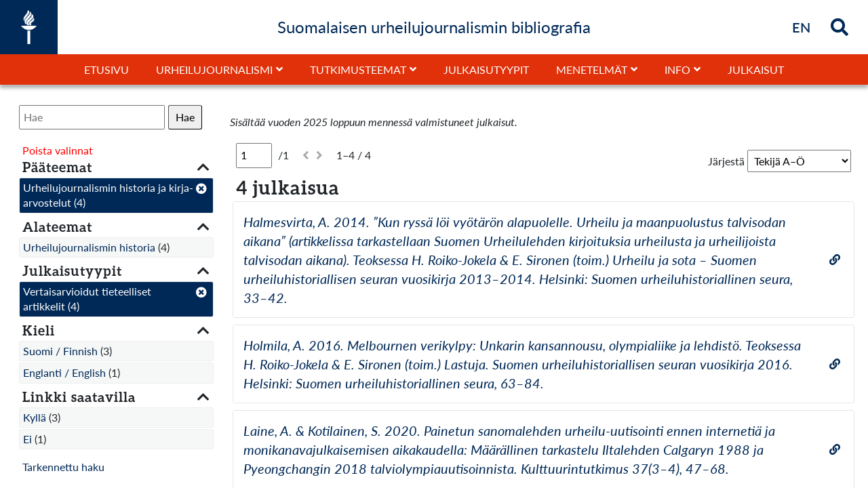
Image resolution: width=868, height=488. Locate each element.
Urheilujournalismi (214, 69)
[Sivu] (254, 155)
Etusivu (106, 69)
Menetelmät (592, 69)
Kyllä (35, 417)
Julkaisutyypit (486, 69)
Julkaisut (756, 69)
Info (677, 69)
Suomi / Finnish (60, 351)
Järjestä (726, 161)
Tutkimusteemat (358, 69)
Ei (27, 439)
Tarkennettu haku (63, 467)
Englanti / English (64, 372)
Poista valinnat (58, 150)
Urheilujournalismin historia (89, 247)
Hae (185, 117)
